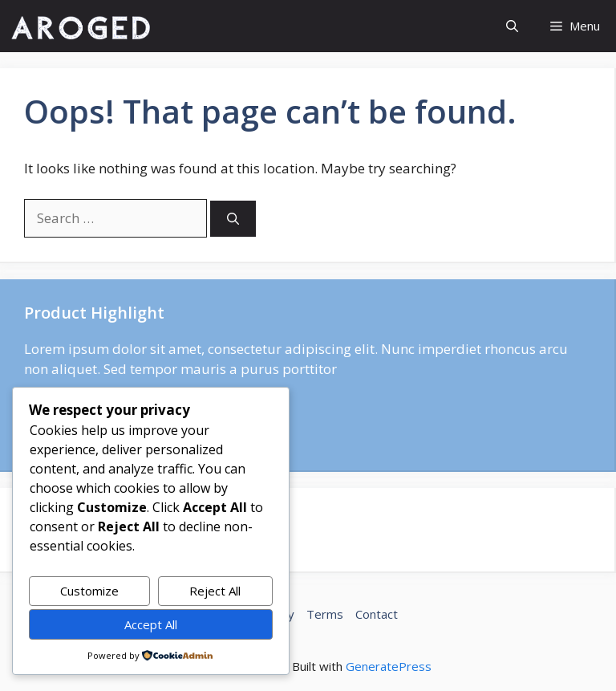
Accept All (151, 624)
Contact (377, 614)
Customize (89, 591)
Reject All (215, 591)
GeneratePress (389, 666)
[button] (512, 26)
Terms (325, 614)
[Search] (233, 219)
